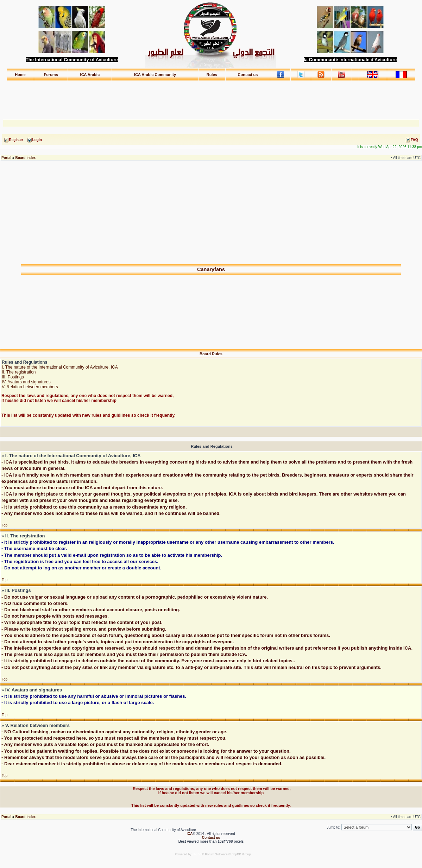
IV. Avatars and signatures (26, 382)
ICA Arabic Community (155, 75)
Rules (212, 75)
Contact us (248, 75)
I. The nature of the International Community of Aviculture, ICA (60, 367)
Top (5, 525)
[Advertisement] (211, 97)
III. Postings (13, 377)
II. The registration (19, 372)
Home (20, 75)
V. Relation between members (30, 387)
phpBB (197, 854)
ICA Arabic (90, 75)
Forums (51, 75)
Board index (25, 158)
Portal (6, 158)
